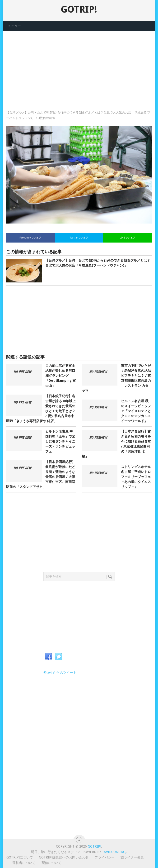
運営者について (24, 863)
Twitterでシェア (79, 238)
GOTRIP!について (20, 857)
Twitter (58, 657)
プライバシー (105, 857)
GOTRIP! (79, 9)
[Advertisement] (79, 64)
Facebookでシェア (30, 238)
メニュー (14, 26)
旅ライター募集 (132, 857)
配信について (51, 863)
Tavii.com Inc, (114, 852)
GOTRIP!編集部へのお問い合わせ (64, 857)
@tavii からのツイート (60, 672)
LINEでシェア (128, 238)
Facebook (48, 657)
